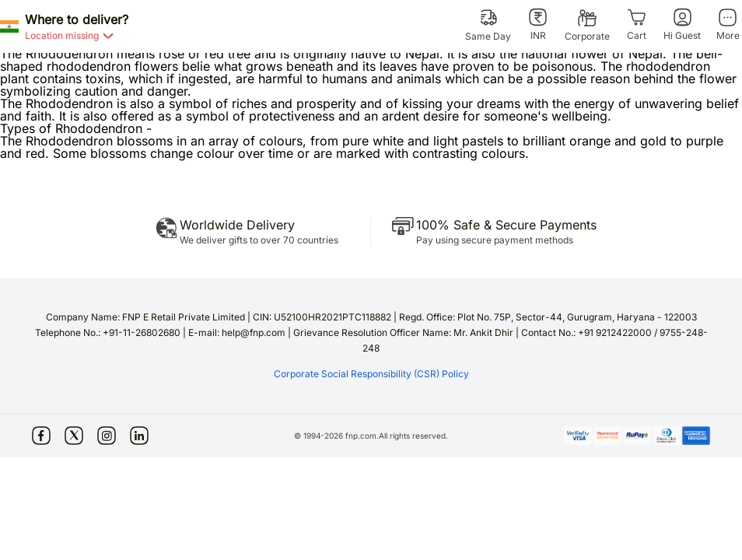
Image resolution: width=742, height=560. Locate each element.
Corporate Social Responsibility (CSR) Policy (371, 374)
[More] (728, 25)
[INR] (538, 25)
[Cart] (637, 25)
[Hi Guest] (682, 25)
